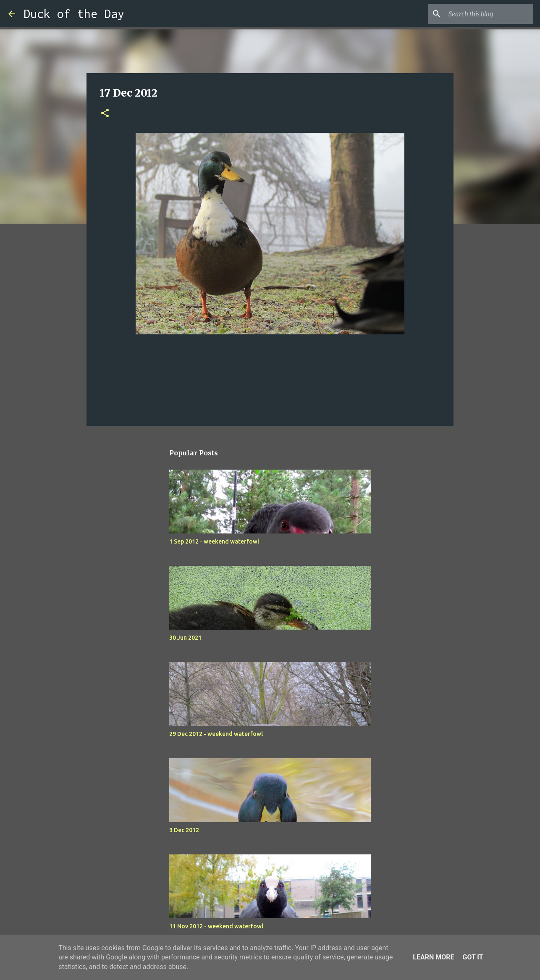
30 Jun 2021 (185, 638)
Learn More (433, 957)
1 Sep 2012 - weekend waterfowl (214, 541)
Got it (473, 957)
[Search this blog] (489, 14)
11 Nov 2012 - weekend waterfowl (216, 926)
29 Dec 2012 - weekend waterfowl (216, 734)
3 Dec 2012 (184, 830)
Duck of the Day (74, 14)
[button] (105, 114)
